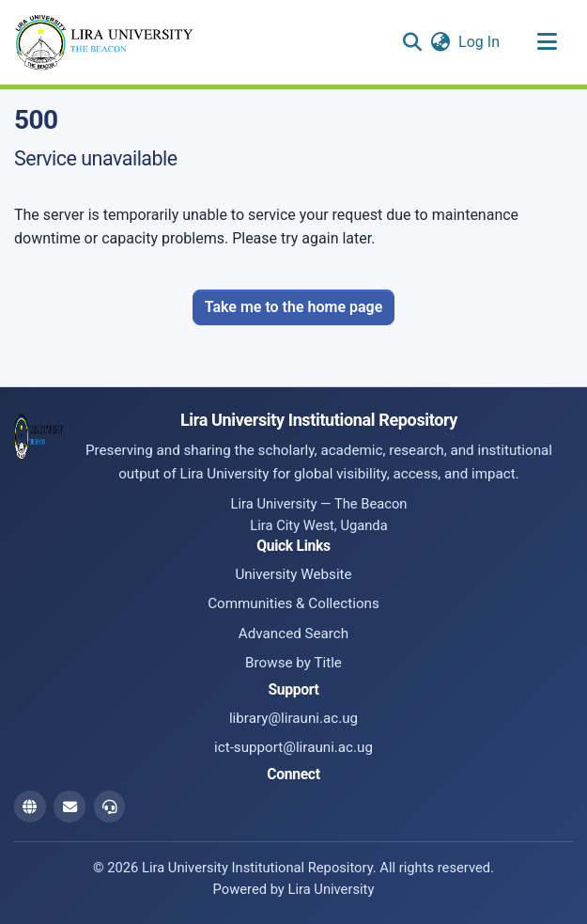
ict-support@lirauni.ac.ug (293, 747)
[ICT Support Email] (110, 807)
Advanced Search (293, 634)
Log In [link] (480, 42)
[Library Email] (70, 807)
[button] (412, 42)
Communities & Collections (293, 603)
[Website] (30, 807)
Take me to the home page (294, 307)
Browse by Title (293, 663)
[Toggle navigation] (547, 42)
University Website (293, 574)
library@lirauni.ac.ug (293, 718)
